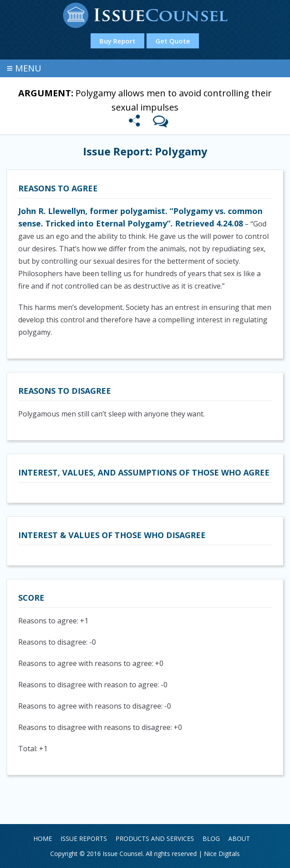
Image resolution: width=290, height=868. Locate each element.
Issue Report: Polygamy (145, 151)
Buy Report (117, 41)
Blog (211, 838)
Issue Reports (84, 838)
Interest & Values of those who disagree (112, 535)
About (239, 838)
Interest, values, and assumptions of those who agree (144, 472)
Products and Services (155, 838)
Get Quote (173, 41)
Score (31, 598)
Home (43, 838)
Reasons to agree (58, 188)
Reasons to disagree (65, 391)
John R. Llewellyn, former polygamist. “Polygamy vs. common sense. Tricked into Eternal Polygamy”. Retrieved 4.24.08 (140, 217)
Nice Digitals (222, 854)
